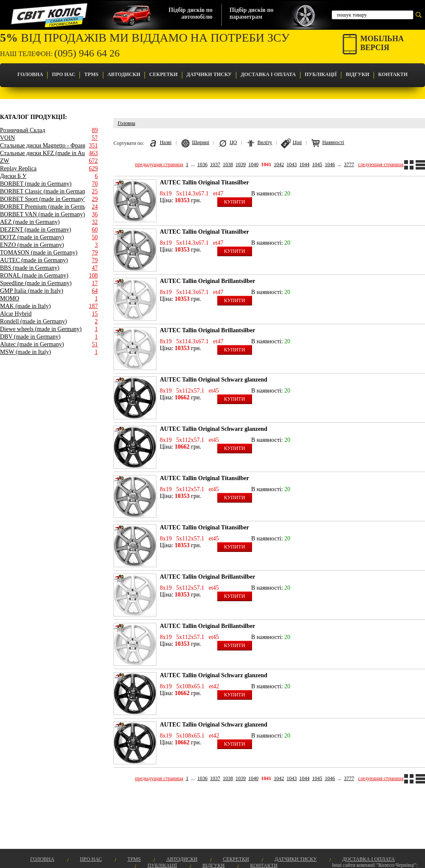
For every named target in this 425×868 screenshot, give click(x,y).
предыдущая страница (159, 164)
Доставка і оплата (268, 74)
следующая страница (381, 164)
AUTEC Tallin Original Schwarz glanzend (214, 380)
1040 (253, 164)
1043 (292, 164)
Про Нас (64, 74)
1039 (241, 164)
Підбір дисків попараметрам (251, 13)
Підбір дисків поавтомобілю (191, 13)
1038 (228, 164)
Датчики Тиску (209, 74)
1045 (317, 164)
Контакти (393, 74)
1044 (304, 164)
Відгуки (357, 74)
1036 (202, 164)
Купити (235, 202)
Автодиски (124, 74)
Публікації (321, 74)
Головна (30, 74)
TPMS (91, 74)
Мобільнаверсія (382, 43)
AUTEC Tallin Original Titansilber (204, 182)
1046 (330, 164)
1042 (279, 164)
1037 (215, 164)
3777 (349, 164)
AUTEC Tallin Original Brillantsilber (207, 281)
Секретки (163, 74)
